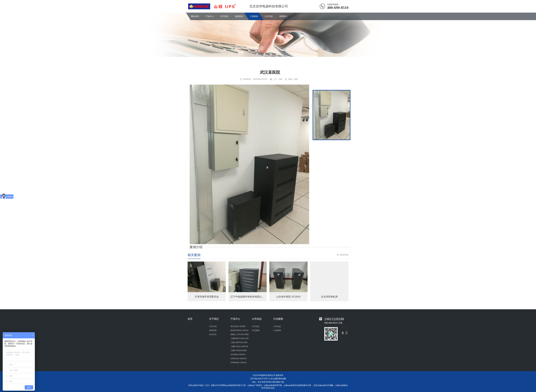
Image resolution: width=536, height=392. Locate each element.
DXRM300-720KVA (239, 363)
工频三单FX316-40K (239, 342)
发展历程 (213, 330)
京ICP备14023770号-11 (260, 379)
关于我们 (224, 16)
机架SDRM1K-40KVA (239, 330)
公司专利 (269, 16)
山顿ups (339, 385)
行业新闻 (256, 330)
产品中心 (210, 16)
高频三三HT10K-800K (240, 334)
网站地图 (282, 379)
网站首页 (195, 16)
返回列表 (344, 255)
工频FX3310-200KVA (239, 346)
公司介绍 (213, 326)
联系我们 (283, 16)
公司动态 (257, 319)
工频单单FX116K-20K (240, 338)
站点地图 (274, 379)
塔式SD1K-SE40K (238, 326)
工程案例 (254, 16)
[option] (249, 165)
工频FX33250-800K (239, 350)
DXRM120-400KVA (239, 358)
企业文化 (213, 334)
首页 (190, 319)
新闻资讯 (239, 16)
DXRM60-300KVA (238, 354)
